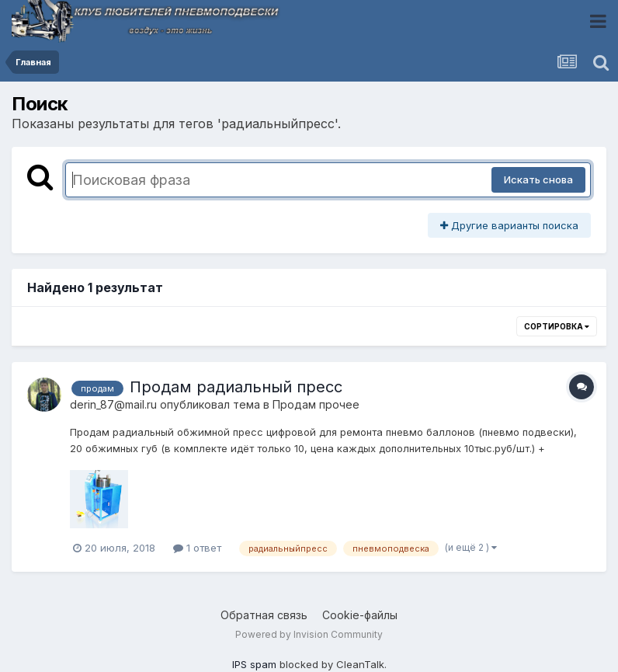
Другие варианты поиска (509, 225)
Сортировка (557, 326)
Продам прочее (316, 404)
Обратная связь (264, 615)
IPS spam (254, 664)
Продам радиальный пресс (236, 387)
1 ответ (197, 548)
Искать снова (538, 179)
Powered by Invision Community (309, 634)
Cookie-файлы (360, 615)
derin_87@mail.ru (113, 404)
